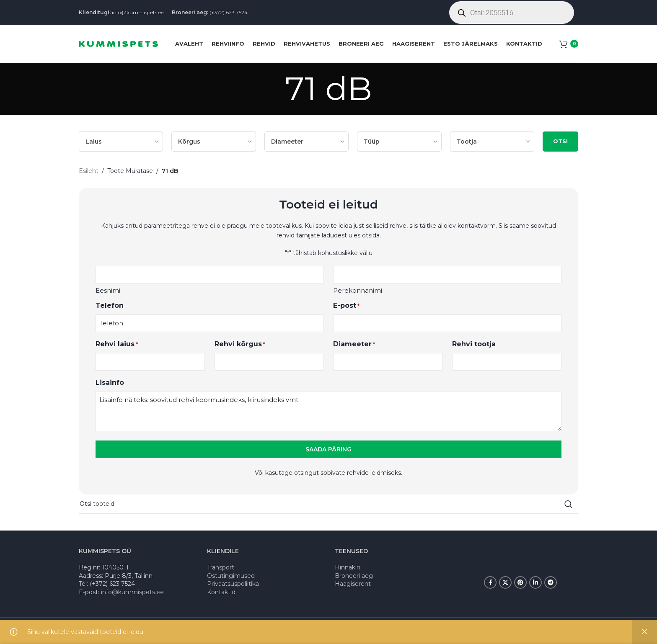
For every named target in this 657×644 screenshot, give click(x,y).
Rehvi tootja (474, 344)
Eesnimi (108, 290)
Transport (221, 567)
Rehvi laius (117, 344)
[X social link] (505, 582)
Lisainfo (110, 383)
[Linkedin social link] (535, 582)
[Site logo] (118, 43)
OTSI (560, 141)
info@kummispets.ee (138, 12)
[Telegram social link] (551, 582)
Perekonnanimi (358, 290)
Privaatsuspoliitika (233, 584)
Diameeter (354, 344)
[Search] (328, 504)
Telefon (110, 305)
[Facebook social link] (490, 582)
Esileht (89, 171)
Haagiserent (353, 584)
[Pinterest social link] (520, 582)
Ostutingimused (231, 576)
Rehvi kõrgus (240, 344)
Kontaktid (221, 592)
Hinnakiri (347, 567)
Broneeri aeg (354, 576)
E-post (346, 306)
